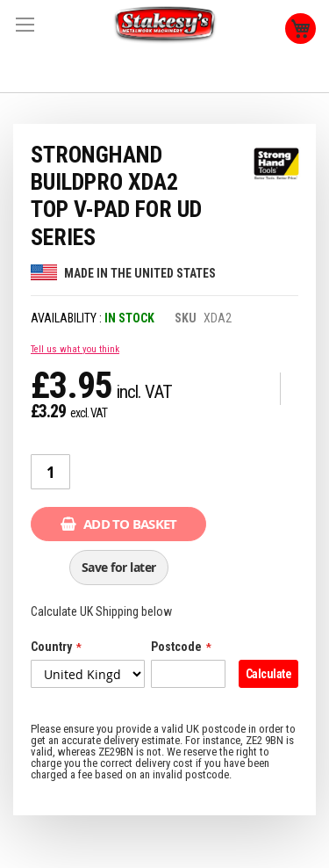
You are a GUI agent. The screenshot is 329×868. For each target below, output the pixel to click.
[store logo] (165, 25)
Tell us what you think (75, 349)
